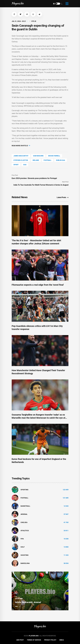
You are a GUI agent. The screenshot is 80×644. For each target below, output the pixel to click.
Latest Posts (63, 197)
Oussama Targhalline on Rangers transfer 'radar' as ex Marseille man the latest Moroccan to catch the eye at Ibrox (38, 418)
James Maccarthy (21, 156)
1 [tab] (16, 606)
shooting (25, 555)
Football (48, 160)
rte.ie (34, 21)
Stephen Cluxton (21, 160)
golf (23, 547)
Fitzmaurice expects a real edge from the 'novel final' (38, 285)
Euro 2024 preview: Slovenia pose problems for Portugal (34, 178)
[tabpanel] (40, 591)
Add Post (20, 640)
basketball (25, 506)
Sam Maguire (38, 156)
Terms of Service (34, 640)
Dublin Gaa (61, 160)
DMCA (62, 640)
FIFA (22, 539)
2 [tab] (20, 606)
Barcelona (25, 563)
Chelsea (24, 522)
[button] (14, 14)
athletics (25, 531)
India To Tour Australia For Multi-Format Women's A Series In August (41, 185)
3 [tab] (24, 606)
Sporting (24, 490)
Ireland (36, 160)
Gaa (25, 165)
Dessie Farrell (54, 156)
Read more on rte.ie (21, 146)
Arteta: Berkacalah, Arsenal (28, 602)
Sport (16, 165)
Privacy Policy (50, 640)
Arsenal (24, 514)
